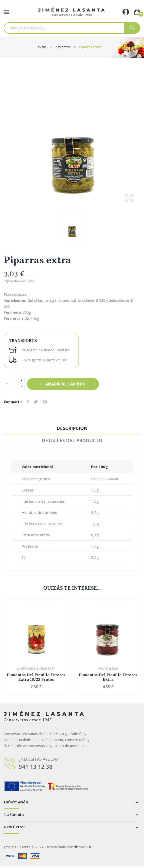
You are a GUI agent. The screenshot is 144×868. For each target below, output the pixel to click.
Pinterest (45, 402)
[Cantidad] (11, 384)
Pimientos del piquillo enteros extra (108, 677)
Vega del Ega (108, 669)
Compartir (28, 402)
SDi (88, 847)
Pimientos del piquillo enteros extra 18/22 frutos (36, 677)
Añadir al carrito (65, 384)
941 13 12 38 (36, 767)
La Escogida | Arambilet (36, 669)
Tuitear (36, 402)
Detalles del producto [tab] (72, 440)
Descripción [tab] (72, 428)
